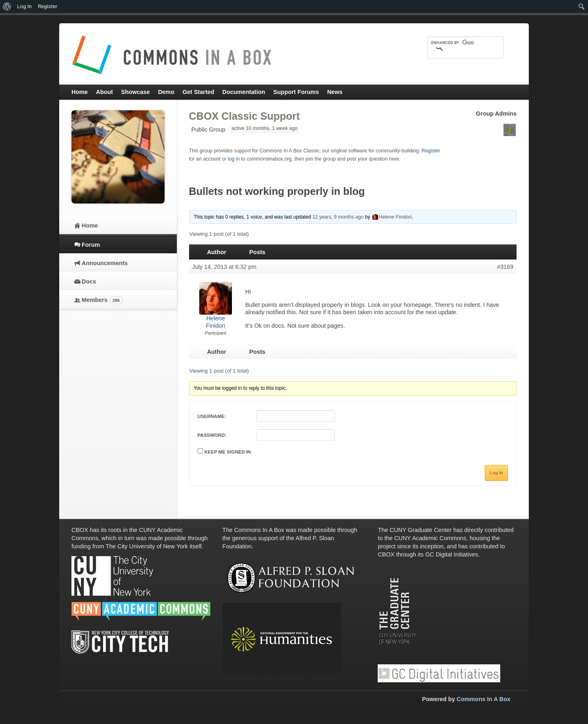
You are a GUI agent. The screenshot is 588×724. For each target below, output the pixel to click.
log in (234, 159)
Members (102, 300)
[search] (452, 42)
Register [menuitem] (48, 6)
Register (431, 151)
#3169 (505, 267)
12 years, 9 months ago (338, 217)
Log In (496, 473)
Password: (212, 435)
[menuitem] (7, 7)
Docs (89, 282)
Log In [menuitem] (24, 6)
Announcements (105, 263)
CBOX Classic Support (245, 116)
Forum (91, 245)
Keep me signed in (228, 452)
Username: (212, 416)
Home (90, 226)
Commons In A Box (483, 699)
